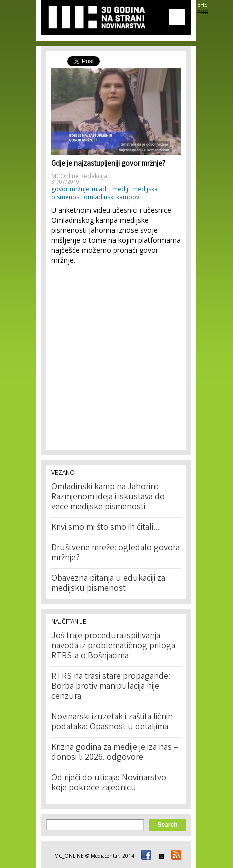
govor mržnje (70, 189)
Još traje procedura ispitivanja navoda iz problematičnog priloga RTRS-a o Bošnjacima (113, 646)
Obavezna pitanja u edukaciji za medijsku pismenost (108, 584)
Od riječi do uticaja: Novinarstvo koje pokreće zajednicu (109, 783)
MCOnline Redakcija (79, 176)
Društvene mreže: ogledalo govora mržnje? (116, 553)
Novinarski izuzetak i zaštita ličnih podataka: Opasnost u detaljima (112, 722)
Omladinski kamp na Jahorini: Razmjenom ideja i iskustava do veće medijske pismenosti (108, 497)
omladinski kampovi (112, 197)
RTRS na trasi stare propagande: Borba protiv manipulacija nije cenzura (111, 687)
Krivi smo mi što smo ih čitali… (105, 528)
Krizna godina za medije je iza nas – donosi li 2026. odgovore (115, 753)
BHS (202, 5)
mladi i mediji (111, 189)
